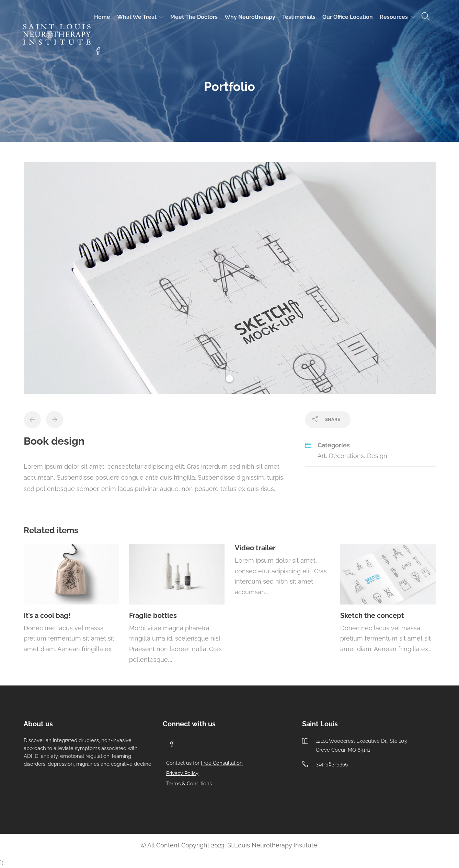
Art (322, 456)
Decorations (346, 456)
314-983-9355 (332, 764)
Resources (394, 17)
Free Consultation (222, 763)
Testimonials (299, 17)
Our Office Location (348, 17)
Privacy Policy (182, 773)
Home (102, 17)
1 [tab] (229, 379)
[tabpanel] (230, 278)
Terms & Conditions (189, 784)
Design (377, 456)
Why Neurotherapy (250, 17)
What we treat (137, 17)
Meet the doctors (194, 17)
